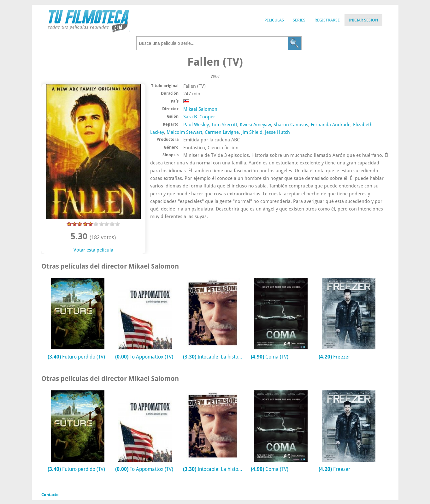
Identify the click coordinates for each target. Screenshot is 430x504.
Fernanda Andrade (331, 125)
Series (299, 20)
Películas (274, 20)
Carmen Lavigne (222, 132)
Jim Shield (252, 132)
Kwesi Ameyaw (255, 125)
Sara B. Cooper (199, 117)
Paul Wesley (196, 125)
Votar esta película (93, 250)
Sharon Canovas (291, 125)
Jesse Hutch (277, 132)
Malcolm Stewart (184, 132)
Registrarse (327, 20)
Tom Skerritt (224, 125)
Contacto (50, 495)
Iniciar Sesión (363, 20)
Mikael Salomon (200, 109)
